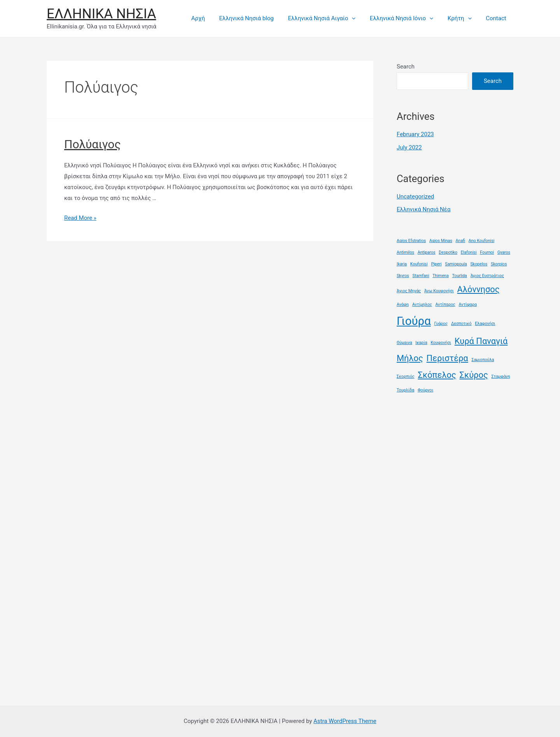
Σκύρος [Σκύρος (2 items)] (474, 375)
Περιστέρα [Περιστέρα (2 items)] (447, 358)
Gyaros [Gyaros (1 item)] (504, 252)
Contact (497, 18)
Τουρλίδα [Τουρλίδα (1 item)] (405, 390)
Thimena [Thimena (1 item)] (441, 276)
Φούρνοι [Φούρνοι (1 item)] (425, 390)
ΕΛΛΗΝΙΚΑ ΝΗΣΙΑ (101, 14)
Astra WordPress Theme (345, 721)
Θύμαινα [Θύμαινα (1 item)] (404, 343)
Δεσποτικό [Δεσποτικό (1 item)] (461, 324)
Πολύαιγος (93, 144)
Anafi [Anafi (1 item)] (461, 241)
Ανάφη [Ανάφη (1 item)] (403, 304)
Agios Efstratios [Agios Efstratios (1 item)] (411, 241)
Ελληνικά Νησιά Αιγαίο (331, 18)
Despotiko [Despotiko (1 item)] (448, 252)
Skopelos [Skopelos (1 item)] (479, 264)
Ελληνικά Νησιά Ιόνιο (408, 18)
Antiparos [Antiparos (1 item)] (427, 252)
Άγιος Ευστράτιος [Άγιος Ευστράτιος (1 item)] (487, 276)
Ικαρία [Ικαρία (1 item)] (421, 343)
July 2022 (409, 147)
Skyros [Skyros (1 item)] (403, 276)
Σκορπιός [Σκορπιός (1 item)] (406, 376)
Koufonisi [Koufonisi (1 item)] (419, 264)
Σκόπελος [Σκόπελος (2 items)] (437, 375)
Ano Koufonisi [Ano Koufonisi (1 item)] (481, 241)
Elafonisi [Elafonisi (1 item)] (469, 252)
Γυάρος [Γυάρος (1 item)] (441, 324)
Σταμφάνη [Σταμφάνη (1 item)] (500, 376)
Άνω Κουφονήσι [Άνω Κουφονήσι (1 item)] (439, 291)
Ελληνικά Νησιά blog (258, 18)
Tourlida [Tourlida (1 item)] (460, 276)
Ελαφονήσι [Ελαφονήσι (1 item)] (485, 324)
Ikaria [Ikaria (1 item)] (402, 264)
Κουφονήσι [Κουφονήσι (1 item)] (441, 343)
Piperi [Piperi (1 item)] (436, 264)
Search (406, 67)
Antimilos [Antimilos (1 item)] (405, 252)
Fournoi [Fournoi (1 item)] (487, 252)
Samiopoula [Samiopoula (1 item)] (456, 264)
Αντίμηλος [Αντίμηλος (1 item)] (422, 304)
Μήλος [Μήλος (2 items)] (410, 358)
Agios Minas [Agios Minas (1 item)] (441, 241)
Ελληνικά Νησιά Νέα (423, 209)
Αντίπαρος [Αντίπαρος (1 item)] (445, 304)
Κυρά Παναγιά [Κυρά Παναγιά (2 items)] (481, 341)
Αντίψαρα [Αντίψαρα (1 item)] (467, 304)
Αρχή (212, 18)
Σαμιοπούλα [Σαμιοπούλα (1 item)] (483, 360)
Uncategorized (415, 197)
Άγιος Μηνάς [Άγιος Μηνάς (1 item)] (409, 291)
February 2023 (415, 134)
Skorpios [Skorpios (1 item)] (499, 264)
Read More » (80, 218)
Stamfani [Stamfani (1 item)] (421, 276)
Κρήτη (464, 18)
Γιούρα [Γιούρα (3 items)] (414, 321)
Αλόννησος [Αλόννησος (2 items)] (479, 289)
